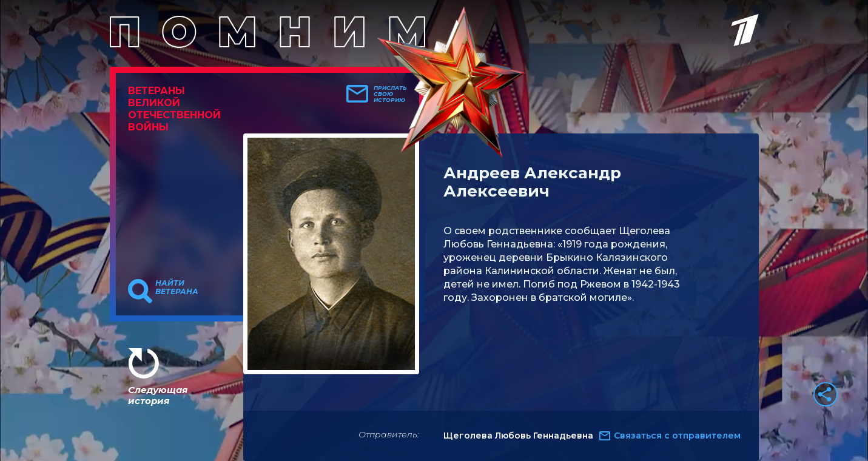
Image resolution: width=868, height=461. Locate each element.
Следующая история (158, 395)
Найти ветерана (177, 288)
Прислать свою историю (390, 94)
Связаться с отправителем (677, 436)
